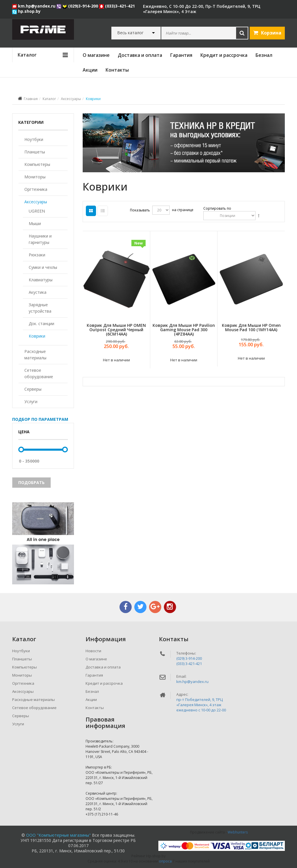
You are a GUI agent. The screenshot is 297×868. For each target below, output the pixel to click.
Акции (90, 70)
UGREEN (37, 211)
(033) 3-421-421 (189, 664)
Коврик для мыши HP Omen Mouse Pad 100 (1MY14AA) (251, 327)
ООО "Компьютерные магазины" (58, 835)
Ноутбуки (34, 139)
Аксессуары (71, 99)
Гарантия (181, 55)
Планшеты (35, 152)
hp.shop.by (26, 11)
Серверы (33, 389)
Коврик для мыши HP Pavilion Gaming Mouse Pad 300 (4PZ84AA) (184, 330)
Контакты (117, 70)
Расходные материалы (35, 355)
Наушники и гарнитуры (40, 239)
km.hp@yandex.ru (34, 6)
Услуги (31, 402)
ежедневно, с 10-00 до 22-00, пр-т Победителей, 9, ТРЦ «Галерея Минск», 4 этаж (202, 9)
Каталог (49, 99)
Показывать (140, 210)
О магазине (96, 55)
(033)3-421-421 (117, 6)
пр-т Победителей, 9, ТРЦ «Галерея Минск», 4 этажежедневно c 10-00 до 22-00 (201, 705)
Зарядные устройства (40, 308)
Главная (31, 99)
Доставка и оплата (140, 55)
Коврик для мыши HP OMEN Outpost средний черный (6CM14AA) (116, 330)
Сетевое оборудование (39, 373)
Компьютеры (37, 164)
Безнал (264, 55)
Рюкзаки (37, 255)
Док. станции (41, 324)
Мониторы (35, 177)
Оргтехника (36, 189)
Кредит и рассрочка (224, 55)
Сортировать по (217, 208)
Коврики (37, 336)
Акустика (38, 292)
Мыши (35, 223)
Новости (93, 651)
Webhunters (238, 832)
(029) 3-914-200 (189, 658)
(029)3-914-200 (81, 6)
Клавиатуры (41, 280)
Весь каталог (130, 33)
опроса (165, 861)
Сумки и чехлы (43, 267)
